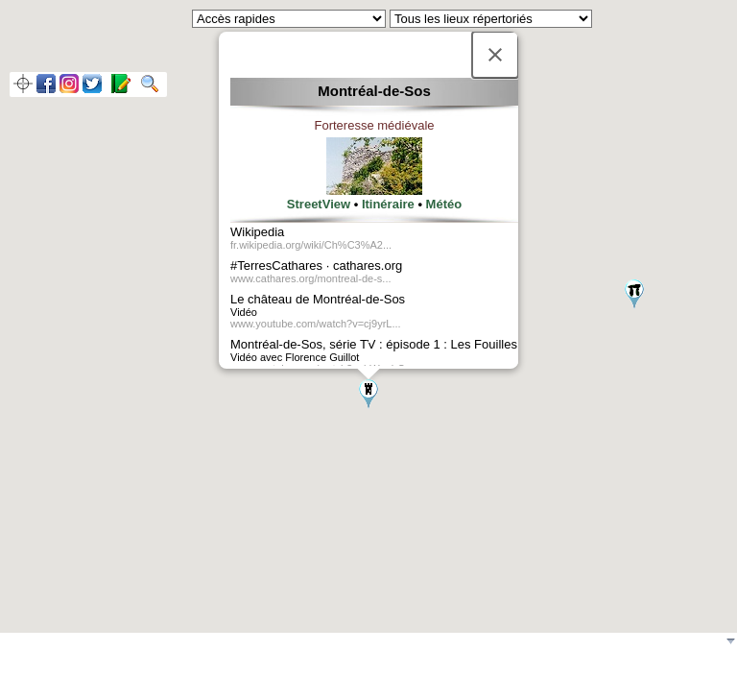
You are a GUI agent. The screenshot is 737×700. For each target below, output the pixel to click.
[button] (368, 394)
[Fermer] (495, 55)
